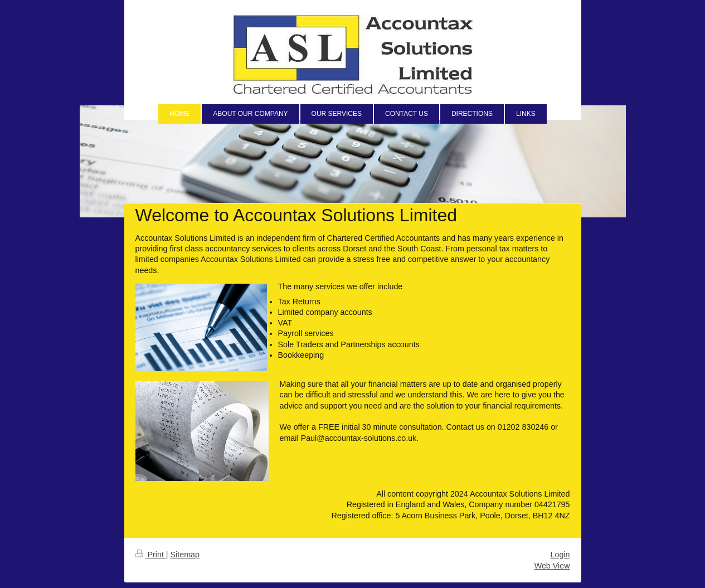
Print (151, 555)
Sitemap (185, 555)
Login (560, 555)
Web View (552, 566)
